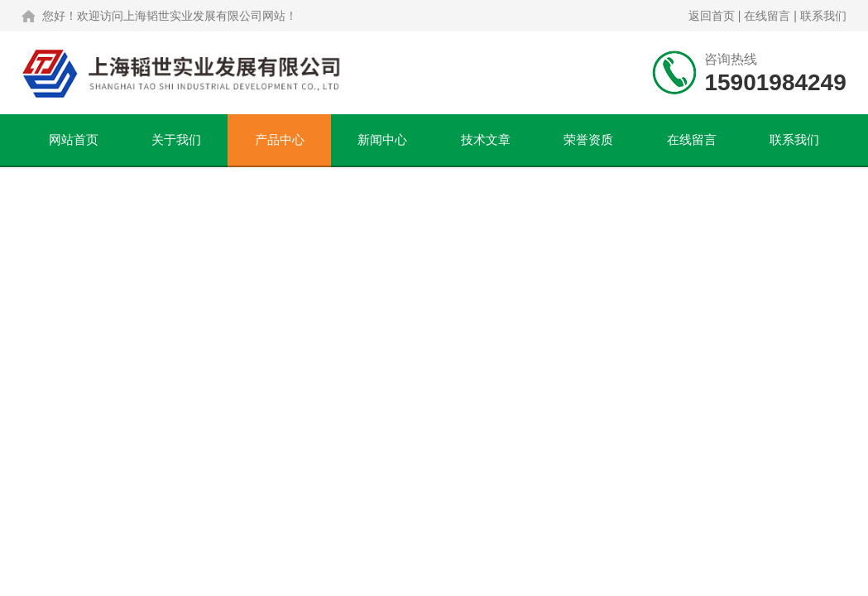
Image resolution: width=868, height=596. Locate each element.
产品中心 (280, 139)
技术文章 (486, 139)
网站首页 (74, 139)
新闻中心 (382, 139)
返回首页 (712, 16)
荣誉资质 (588, 139)
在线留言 (767, 16)
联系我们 (823, 16)
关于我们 (176, 139)
